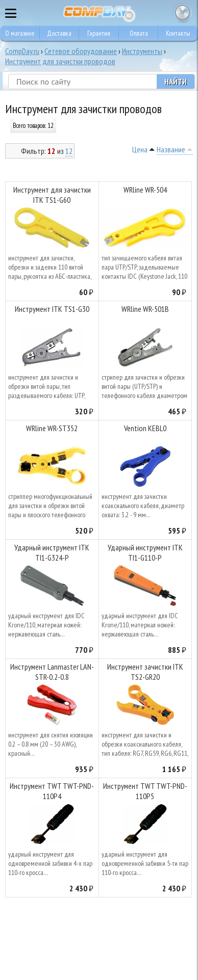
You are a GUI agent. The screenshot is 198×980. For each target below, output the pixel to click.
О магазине (20, 33)
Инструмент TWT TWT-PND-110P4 (52, 791)
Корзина (183, 13)
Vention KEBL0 (145, 428)
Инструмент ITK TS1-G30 (52, 309)
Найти (176, 82)
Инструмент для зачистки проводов (60, 61)
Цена (140, 149)
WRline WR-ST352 (52, 428)
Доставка (59, 33)
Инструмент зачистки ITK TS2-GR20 (145, 672)
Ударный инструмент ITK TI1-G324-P (52, 552)
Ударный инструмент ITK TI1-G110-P (145, 552)
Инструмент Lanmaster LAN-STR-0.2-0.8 (52, 672)
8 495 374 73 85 (162, 13)
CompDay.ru (22, 51)
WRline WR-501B (145, 309)
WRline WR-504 (145, 190)
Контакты (178, 33)
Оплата (139, 33)
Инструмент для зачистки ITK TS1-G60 (52, 195)
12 (69, 151)
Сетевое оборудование (81, 51)
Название (171, 149)
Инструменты (142, 51)
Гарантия (99, 33)
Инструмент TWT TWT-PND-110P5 (145, 791)
